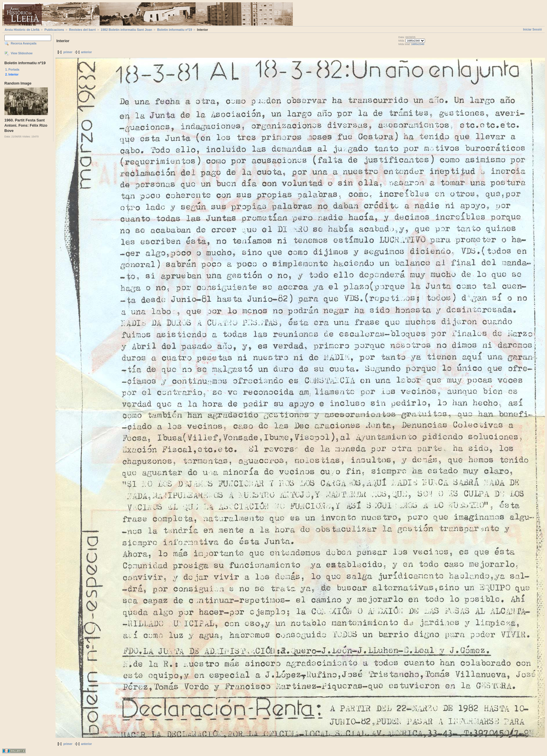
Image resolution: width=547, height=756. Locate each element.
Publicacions (54, 30)
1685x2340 (418, 44)
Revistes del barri (83, 30)
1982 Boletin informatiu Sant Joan (127, 30)
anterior (86, 52)
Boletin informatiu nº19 (175, 30)
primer (68, 52)
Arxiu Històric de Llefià (22, 30)
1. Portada (12, 70)
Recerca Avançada (24, 43)
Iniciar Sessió (532, 29)
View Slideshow (22, 53)
